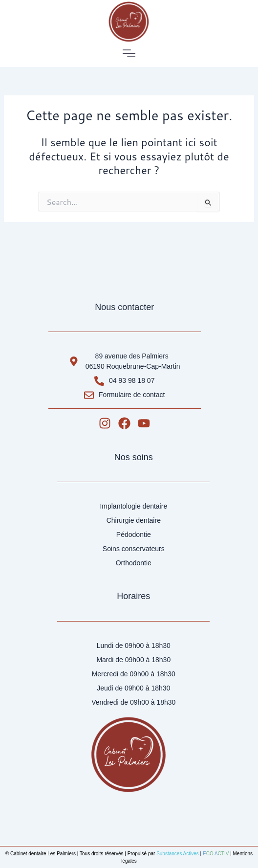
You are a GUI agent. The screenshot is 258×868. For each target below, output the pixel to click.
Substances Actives (178, 854)
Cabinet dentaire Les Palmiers (43, 854)
